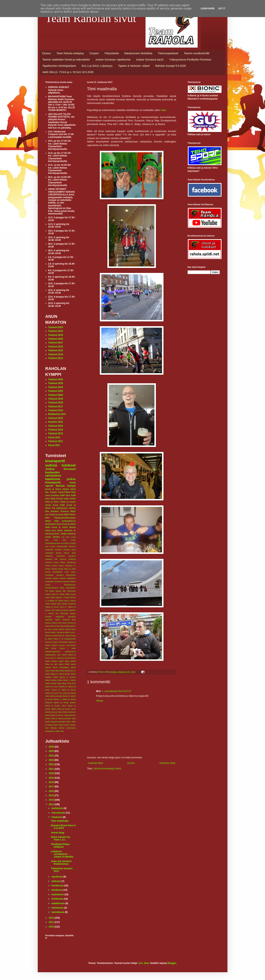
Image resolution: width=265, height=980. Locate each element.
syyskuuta (57, 877)
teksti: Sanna (70, 725)
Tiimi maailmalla (60, 821)
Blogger (172, 963)
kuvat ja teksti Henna (64, 527)
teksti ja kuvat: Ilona (66, 709)
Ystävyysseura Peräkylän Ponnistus (190, 60)
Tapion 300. (61, 591)
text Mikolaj (51, 728)
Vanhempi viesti (167, 763)
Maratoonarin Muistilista (138, 53)
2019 (52, 778)
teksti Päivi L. (64, 680)
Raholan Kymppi (66, 486)
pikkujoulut (62, 508)
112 (63, 537)
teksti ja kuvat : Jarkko (56, 534)
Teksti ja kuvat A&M (59, 514)
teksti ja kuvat (69, 690)
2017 (52, 787)
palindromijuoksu (53, 651)
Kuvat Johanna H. (67, 566)
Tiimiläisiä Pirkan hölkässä (60, 846)
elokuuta (56, 881)
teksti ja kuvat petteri (65, 702)
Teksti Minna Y (57, 597)
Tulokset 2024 (56, 387)
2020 (52, 773)
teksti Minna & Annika (64, 677)
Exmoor (72, 546)
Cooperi (94, 53)
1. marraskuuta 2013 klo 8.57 (117, 691)
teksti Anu (51, 530)
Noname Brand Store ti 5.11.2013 (63, 827)
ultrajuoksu (50, 731)
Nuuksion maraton (53, 581)
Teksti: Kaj (53, 613)
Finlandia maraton (54, 550)
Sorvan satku (63, 499)
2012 (52, 918)
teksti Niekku (51, 680)
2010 (52, 927)
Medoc (56, 578)
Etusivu (47, 53)
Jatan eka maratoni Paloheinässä (61, 863)
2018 (52, 782)
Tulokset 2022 (56, 331)
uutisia (51, 465)
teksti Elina (64, 661)
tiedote (62, 728)
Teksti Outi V (64, 601)
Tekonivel (72, 591)
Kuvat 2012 (54, 437)
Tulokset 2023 (56, 327)
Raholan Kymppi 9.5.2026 (170, 66)
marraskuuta (59, 813)
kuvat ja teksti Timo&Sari (57, 642)
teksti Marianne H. (68, 671)
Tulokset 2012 (56, 433)
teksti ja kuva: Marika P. (56, 687)
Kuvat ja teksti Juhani (57, 489)
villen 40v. (60, 731)
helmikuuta (58, 908)
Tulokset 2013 (56, 358)
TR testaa (50, 591)
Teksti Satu (56, 604)
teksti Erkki (64, 664)
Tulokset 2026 (56, 379)
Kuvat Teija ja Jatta (67, 569)
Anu (68, 537)
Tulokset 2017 (56, 343)
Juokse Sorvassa (61, 469)
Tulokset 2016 (56, 347)
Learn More (208, 9)
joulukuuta (57, 808)
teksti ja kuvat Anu (54, 693)
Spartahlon (71, 588)
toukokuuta (58, 894)
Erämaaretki (62, 546)
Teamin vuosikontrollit (197, 53)
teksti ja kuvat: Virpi (67, 718)
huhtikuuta (58, 899)
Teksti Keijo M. (52, 594)
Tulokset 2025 (56, 383)
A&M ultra (65, 495)
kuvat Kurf (56, 626)
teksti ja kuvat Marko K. (60, 696)
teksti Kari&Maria (61, 667)
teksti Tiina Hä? (69, 683)
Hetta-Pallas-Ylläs (67, 492)
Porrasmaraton (52, 588)
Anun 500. (60, 540)
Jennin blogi (58, 833)
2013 (52, 804)
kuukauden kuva (53, 524)
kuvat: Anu (65, 645)
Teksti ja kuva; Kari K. (56, 607)
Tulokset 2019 (56, 335)
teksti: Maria (58, 725)
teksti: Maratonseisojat (55, 722)
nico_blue (144, 963)
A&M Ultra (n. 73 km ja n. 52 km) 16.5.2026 (68, 72)
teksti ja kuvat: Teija (59, 715)
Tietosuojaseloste (168, 53)
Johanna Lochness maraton (61, 556)
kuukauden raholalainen (53, 474)
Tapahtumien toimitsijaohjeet (59, 66)
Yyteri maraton (62, 620)
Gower (59, 553)
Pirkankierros (70, 585)
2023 (52, 760)
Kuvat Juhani (51, 569)
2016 (52, 791)
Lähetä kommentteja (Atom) (107, 769)
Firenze (67, 550)
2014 (52, 800)
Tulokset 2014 (56, 354)
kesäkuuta (57, 890)
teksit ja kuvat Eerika (66, 658)
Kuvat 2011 (54, 445)
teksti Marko (65, 674)
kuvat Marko (58, 629)
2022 (52, 764)
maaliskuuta (58, 903)
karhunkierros (69, 521)
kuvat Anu (57, 623)
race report (62, 655)
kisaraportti (55, 461)
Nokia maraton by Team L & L (60, 838)
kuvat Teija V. (51, 632)
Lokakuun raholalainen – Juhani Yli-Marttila (62, 854)
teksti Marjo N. (52, 674)
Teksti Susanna (69, 604)
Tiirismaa (64, 613)
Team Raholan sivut (91, 18)
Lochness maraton (55, 575)
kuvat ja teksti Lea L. (67, 632)
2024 (52, 756)
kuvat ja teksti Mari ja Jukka (58, 636)
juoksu (71, 479)
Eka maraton (52, 511)
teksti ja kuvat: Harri (56, 706)
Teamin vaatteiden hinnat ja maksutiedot (66, 60)
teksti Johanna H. (66, 530)
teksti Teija (56, 683)
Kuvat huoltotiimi (54, 572)
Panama (66, 581)
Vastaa (100, 701)
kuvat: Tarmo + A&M (63, 648)
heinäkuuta (58, 886)
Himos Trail (70, 553)
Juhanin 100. (52, 559)
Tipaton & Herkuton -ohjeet (134, 66)
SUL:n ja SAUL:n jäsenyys (97, 66)
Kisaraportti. (53, 482)
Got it (222, 9)
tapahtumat (53, 479)
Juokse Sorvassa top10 (150, 60)
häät (57, 521)
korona (48, 623)
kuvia (73, 483)
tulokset (69, 465)
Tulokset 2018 (56, 339)
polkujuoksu (51, 655)
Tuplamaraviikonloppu (65, 518)
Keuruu (63, 559)
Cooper (53, 492)
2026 (52, 747)
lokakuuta (57, 817)
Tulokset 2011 (56, 441)
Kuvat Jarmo (51, 566)
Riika (62, 588)
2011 (52, 922)
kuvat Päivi (70, 629)
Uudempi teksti (96, 763)
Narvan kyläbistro (68, 578)
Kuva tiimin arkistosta (65, 562)
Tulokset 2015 (56, 350)
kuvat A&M (59, 505)
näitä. (164, 110)
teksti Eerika (51, 661)
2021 (52, 769)
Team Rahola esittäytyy (70, 53)
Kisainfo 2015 (55, 422)
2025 (52, 751)
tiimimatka (71, 728)
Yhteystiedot (111, 53)
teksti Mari (55, 671)
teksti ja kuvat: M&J (54, 712)
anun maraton (52, 495)
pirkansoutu (70, 651)
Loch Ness (70, 572)
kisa (74, 620)
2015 (52, 795)
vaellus (72, 508)
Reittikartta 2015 (57, 414)
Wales (48, 521)
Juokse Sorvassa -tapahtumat (113, 60)
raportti (49, 486)
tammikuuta (58, 912)
